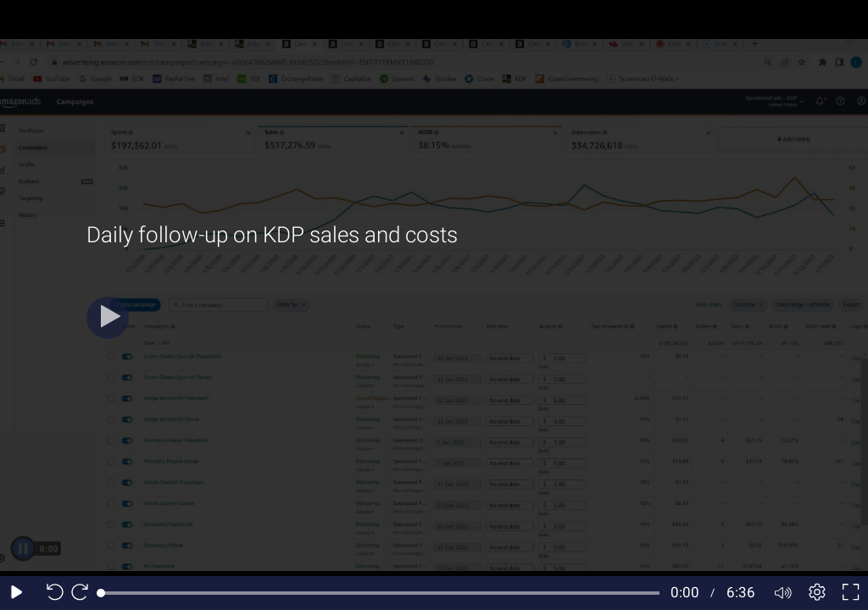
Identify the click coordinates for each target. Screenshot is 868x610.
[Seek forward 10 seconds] (84, 593)
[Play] (108, 318)
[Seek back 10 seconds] (51, 593)
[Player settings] (817, 593)
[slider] (380, 593)
